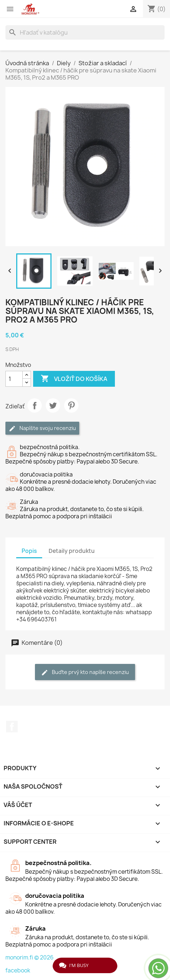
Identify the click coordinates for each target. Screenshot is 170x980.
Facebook (12, 727)
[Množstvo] (14, 379)
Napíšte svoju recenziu (42, 428)
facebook (18, 970)
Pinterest (71, 405)
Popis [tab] (29, 551)
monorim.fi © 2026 (30, 957)
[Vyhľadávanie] (85, 32)
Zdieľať (35, 405)
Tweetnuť (53, 405)
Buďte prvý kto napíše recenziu (85, 672)
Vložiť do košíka (74, 379)
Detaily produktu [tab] (72, 551)
